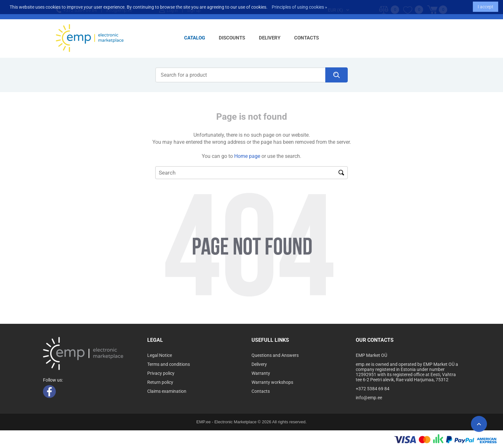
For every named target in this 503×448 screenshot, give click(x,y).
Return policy (160, 382)
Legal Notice (160, 355)
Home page (247, 156)
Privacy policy (161, 373)
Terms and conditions (169, 364)
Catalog (195, 38)
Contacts (307, 38)
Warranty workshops (272, 382)
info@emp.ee (369, 398)
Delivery (270, 38)
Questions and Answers (275, 355)
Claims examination (167, 391)
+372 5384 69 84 (373, 389)
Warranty (261, 373)
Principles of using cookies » (299, 5)
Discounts (232, 38)
